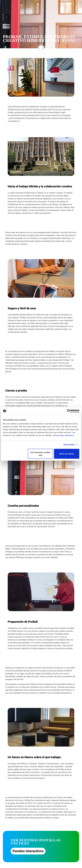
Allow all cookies (67, 454)
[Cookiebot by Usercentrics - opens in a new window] (69, 411)
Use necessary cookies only (41, 454)
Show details (69, 445)
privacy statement (66, 435)
